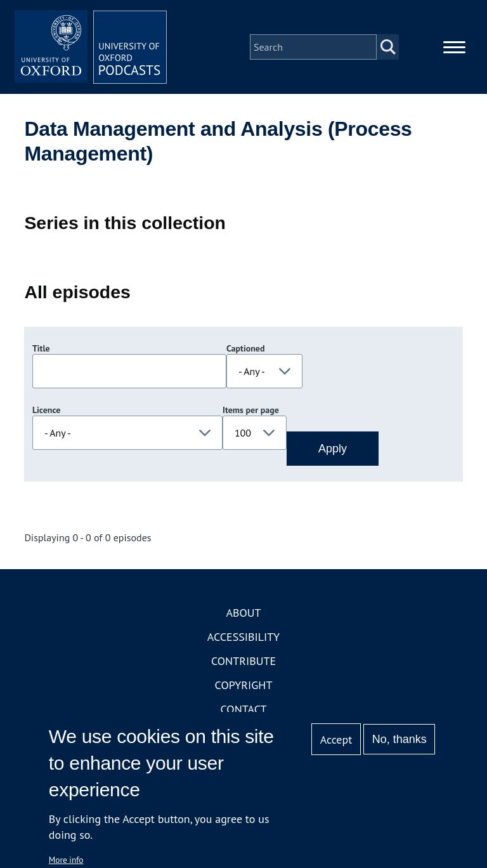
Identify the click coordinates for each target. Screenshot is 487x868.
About (243, 613)
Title (41, 348)
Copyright (244, 685)
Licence (46, 410)
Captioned (246, 348)
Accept (336, 740)
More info (66, 860)
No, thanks (399, 739)
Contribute (243, 661)
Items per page (251, 410)
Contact (244, 709)
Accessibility (243, 637)
